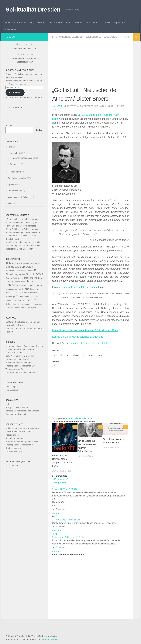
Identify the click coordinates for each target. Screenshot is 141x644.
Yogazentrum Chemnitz (16, 414)
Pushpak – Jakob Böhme (17, 407)
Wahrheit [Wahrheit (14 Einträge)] (10, 307)
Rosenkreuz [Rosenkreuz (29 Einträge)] (24, 296)
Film (10, 147)
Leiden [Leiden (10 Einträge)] (8, 289)
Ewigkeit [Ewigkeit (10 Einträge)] (22, 275)
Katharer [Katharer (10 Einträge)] (39, 286)
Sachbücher (93, 23)
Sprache (12, 184)
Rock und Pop (14, 172)
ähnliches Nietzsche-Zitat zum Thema (77, 287)
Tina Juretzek (12, 390)
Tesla (55, 534)
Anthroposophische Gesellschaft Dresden (24, 346)
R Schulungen (12, 466)
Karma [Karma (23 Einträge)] (31, 285)
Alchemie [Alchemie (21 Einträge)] (11, 263)
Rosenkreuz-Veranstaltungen (19, 362)
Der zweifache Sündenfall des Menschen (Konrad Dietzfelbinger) (23, 236)
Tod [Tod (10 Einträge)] (32, 304)
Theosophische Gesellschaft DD (20, 366)
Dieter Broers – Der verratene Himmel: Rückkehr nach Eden (85, 330)
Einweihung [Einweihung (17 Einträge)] (12, 274)
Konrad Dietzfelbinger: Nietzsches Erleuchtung (78, 337)
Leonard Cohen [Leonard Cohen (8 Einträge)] (16, 289)
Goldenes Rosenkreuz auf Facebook (22, 428)
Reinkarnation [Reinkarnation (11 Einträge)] (31, 293)
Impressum (119, 23)
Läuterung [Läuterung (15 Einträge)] (35, 289)
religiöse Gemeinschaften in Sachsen (22, 411)
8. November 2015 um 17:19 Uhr (68, 537)
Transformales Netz (14, 451)
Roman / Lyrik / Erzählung (22, 158)
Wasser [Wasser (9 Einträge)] (17, 308)
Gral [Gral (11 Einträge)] (19, 278)
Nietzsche (88, 418)
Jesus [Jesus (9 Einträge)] (18, 286)
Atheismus (71, 418)
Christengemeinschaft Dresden (20, 349)
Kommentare (60, 479)
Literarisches (61, 37)
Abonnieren (15, 92)
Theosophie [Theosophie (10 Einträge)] (25, 304)
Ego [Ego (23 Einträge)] (36, 270)
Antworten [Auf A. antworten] (57, 513)
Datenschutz (11, 29)
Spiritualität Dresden (33, 10)
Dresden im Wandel (14, 353)
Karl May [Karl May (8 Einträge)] (23, 286)
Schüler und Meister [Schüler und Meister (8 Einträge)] (18, 301)
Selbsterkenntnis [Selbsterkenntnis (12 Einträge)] (13, 304)
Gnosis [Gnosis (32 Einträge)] (38, 274)
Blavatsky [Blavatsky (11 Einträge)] (15, 267)
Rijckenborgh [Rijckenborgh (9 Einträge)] (10, 297)
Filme (68, 23)
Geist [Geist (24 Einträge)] (29, 274)
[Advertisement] (90, 66)
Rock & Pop (56, 23)
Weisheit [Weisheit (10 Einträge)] (24, 308)
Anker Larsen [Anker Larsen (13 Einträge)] (23, 263)
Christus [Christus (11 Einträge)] (30, 271)
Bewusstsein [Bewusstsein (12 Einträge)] (36, 263)
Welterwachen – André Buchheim (21, 372)
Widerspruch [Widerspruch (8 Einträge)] (32, 308)
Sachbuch (78, 37)
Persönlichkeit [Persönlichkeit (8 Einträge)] (20, 293)
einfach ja (10, 404)
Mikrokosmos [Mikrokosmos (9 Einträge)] (10, 293)
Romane (79, 23)
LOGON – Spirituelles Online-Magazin (23, 322)
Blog (32, 23)
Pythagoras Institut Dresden (18, 359)
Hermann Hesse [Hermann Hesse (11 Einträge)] (19, 282)
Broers (79, 418)
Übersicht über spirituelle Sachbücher (89, 343)
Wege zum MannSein (15, 369)
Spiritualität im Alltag (17, 178)
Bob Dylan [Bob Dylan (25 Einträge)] (26, 267)
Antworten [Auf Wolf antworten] (57, 531)
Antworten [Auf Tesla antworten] (57, 551)
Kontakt (106, 23)
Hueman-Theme (50, 640)
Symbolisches (14, 191)
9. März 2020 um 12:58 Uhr (65, 489)
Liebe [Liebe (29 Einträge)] (26, 289)
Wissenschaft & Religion (101, 37)
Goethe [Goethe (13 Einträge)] (9, 278)
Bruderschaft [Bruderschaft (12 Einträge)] (11, 271)
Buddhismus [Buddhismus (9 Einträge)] (22, 271)
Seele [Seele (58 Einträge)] (31, 300)
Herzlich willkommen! (16, 23)
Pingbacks (60, 483)
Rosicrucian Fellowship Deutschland (22, 441)
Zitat (10, 203)
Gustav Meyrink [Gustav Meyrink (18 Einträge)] (30, 278)
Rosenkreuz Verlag (14, 438)
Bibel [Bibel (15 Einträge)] (8, 267)
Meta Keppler (12, 387)
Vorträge (42, 23)
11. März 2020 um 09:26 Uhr (66, 520)
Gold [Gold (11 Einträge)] (15, 278)
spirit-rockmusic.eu (14, 325)
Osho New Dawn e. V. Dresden (20, 356)
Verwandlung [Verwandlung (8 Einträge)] (38, 304)
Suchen (9, 125)
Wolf (60, 106)
